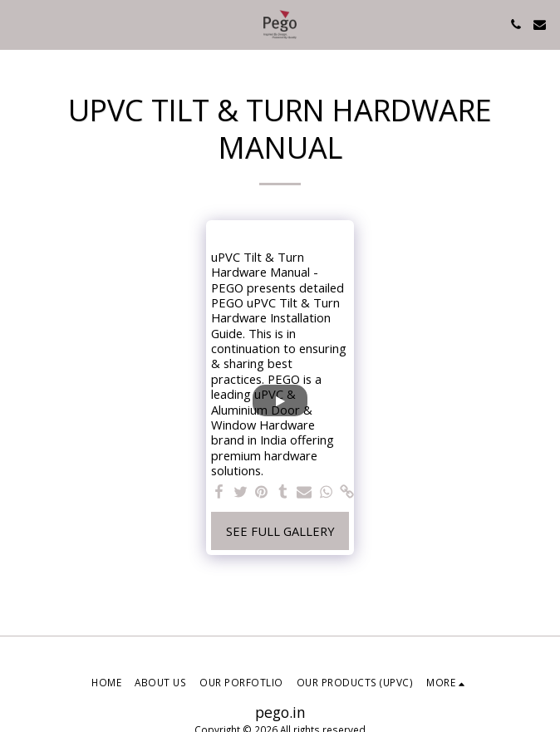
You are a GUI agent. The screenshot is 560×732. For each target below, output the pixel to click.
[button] (18, 24)
